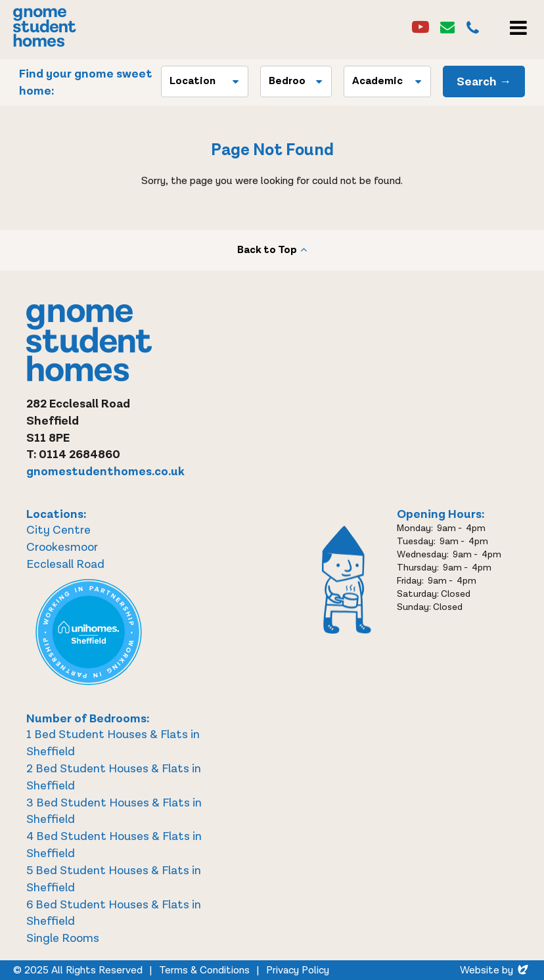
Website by (495, 970)
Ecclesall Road (65, 564)
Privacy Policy (298, 970)
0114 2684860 (79, 455)
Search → (484, 82)
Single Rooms (63, 938)
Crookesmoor (62, 547)
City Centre (58, 530)
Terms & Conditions (204, 970)
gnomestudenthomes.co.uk (105, 472)
